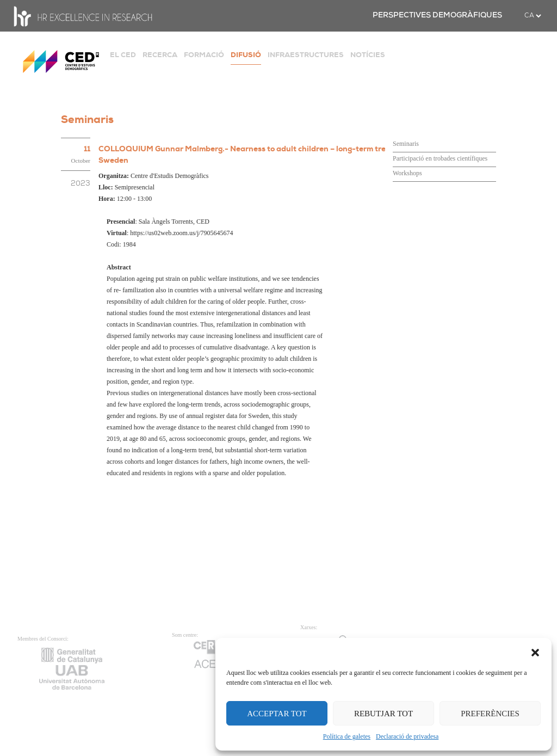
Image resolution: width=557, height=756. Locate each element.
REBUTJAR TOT (383, 714)
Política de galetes (347, 736)
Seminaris (406, 144)
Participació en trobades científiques (440, 158)
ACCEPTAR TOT (277, 714)
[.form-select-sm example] (533, 16)
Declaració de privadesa (407, 736)
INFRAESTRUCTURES (306, 55)
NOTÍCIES (368, 55)
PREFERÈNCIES (490, 714)
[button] (535, 651)
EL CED (123, 55)
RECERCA (160, 55)
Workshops (407, 173)
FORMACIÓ (204, 55)
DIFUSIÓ (246, 55)
